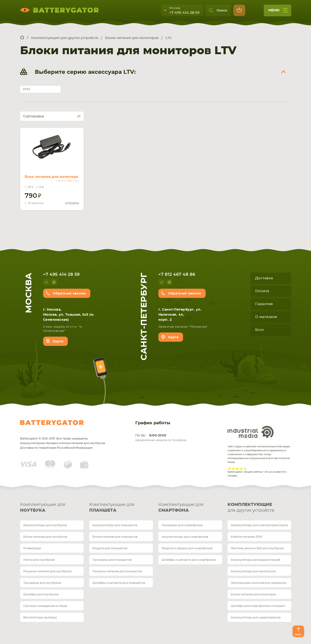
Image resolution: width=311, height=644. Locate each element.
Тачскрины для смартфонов (182, 525)
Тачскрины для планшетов (112, 560)
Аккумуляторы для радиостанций (255, 560)
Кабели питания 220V (247, 537)
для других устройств (259, 507)
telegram (46, 282)
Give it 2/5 (233, 468)
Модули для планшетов (110, 548)
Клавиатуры (32, 548)
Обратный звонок (69, 294)
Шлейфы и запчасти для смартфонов (189, 560)
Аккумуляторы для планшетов (115, 525)
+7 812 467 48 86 (177, 275)
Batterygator (52, 423)
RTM (26, 89)
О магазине (266, 317)
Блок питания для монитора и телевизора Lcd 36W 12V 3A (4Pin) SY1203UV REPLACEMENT (49, 176)
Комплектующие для (52, 508)
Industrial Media (251, 432)
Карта (58, 341)
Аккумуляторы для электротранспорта (259, 525)
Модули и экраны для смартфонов (187, 548)
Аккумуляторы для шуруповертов (256, 617)
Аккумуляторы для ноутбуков (45, 525)
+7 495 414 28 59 (184, 13)
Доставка (264, 278)
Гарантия (264, 304)
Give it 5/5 (245, 468)
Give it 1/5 (230, 468)
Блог (260, 330)
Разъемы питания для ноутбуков (47, 571)
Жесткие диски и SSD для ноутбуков (257, 548)
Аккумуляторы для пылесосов (253, 571)
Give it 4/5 (241, 468)
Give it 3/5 (237, 468)
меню (278, 12)
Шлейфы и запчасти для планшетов (119, 583)
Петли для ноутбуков (39, 560)
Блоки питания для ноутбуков (45, 537)
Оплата (262, 291)
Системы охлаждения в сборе (45, 606)
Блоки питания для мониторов (253, 594)
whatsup (54, 282)
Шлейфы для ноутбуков (41, 594)
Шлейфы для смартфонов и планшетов (260, 606)
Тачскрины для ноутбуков (42, 583)
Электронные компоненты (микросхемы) (261, 583)
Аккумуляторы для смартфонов (185, 537)
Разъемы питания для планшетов (117, 571)
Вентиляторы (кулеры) (40, 617)
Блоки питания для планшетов (115, 537)
